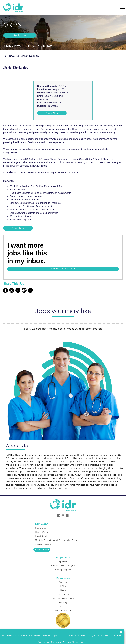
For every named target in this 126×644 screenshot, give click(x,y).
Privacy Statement (73, 642)
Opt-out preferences (49, 642)
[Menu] (122, 7)
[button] (123, 631)
